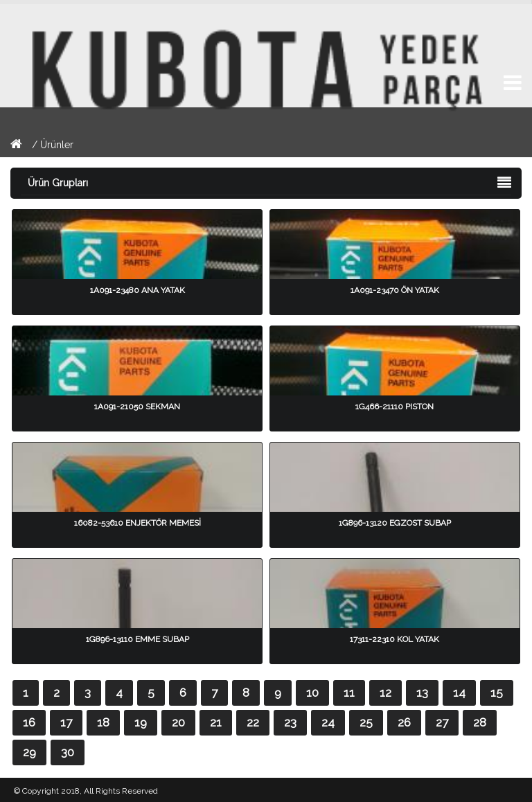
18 (103, 722)
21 (216, 722)
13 (422, 693)
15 (497, 693)
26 (404, 722)
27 (442, 722)
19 (141, 722)
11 (349, 693)
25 (366, 722)
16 (29, 722)
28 (480, 722)
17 (66, 722)
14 (459, 693)
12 (385, 693)
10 (312, 693)
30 (68, 752)
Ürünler (57, 145)
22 (253, 722)
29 (29, 752)
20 (178, 722)
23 (290, 722)
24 (328, 722)
